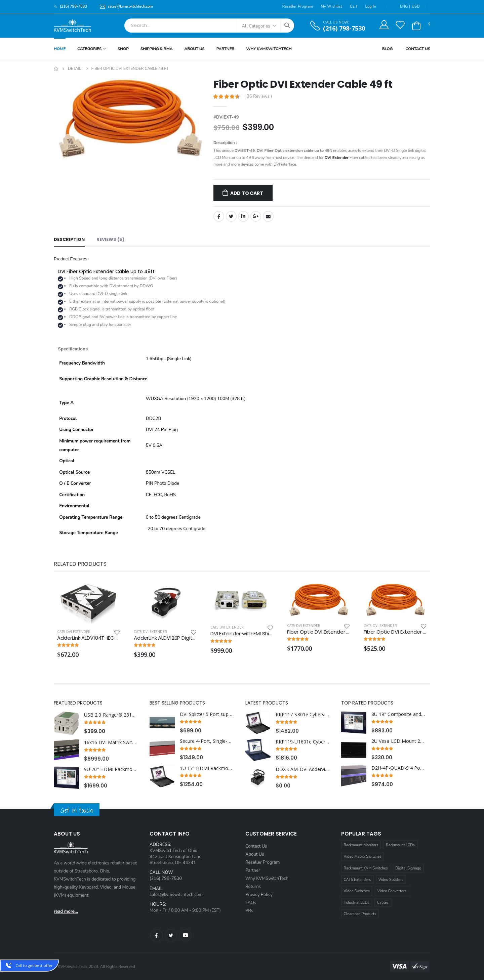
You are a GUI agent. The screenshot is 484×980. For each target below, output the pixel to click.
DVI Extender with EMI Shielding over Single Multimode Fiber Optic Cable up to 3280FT (242, 634)
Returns (253, 887)
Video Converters (392, 891)
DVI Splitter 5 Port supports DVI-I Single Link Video (207, 714)
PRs (249, 911)
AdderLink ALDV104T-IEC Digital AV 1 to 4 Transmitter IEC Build (89, 638)
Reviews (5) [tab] (110, 239)
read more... (66, 911)
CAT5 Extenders (357, 880)
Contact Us (418, 49)
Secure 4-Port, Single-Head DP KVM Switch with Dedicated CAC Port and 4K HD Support (207, 741)
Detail (75, 69)
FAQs (251, 903)
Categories (89, 49)
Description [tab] (69, 239)
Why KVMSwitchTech (267, 879)
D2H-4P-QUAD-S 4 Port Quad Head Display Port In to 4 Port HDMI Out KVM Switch (398, 768)
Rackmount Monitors (361, 845)
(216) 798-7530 (344, 28)
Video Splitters (391, 880)
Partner (226, 49)
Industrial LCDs (357, 903)
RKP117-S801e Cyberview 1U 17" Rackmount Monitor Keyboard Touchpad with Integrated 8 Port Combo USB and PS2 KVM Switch (303, 715)
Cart (354, 7)
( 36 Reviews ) (258, 97)
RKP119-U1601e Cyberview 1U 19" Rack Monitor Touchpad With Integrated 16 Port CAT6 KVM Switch (303, 742)
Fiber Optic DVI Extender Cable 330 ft (319, 632)
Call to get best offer (34, 965)
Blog (388, 49)
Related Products (80, 564)
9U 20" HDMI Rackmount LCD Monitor (111, 769)
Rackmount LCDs (400, 845)
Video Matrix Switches (363, 857)
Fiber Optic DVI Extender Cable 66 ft (395, 632)
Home (60, 49)
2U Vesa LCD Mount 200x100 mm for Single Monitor (398, 741)
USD (416, 7)
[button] (416, 26)
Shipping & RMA (157, 49)
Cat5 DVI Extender (74, 632)
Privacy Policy (259, 895)
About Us (194, 49)
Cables (383, 903)
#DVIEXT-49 (226, 117)
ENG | (401, 7)
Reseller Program (298, 7)
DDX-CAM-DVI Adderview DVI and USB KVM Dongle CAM (303, 769)
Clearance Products (360, 914)
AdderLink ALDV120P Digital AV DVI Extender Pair (165, 638)
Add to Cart (247, 193)
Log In (371, 7)
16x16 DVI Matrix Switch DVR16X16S (111, 742)
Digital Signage (408, 868)
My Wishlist (331, 7)
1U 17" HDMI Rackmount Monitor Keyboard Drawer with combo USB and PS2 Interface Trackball (207, 768)
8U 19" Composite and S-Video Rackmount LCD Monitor (398, 714)
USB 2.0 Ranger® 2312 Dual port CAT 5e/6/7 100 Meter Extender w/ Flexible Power (111, 715)
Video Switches (357, 891)
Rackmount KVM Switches (366, 868)
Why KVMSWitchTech (269, 49)
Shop (123, 49)
